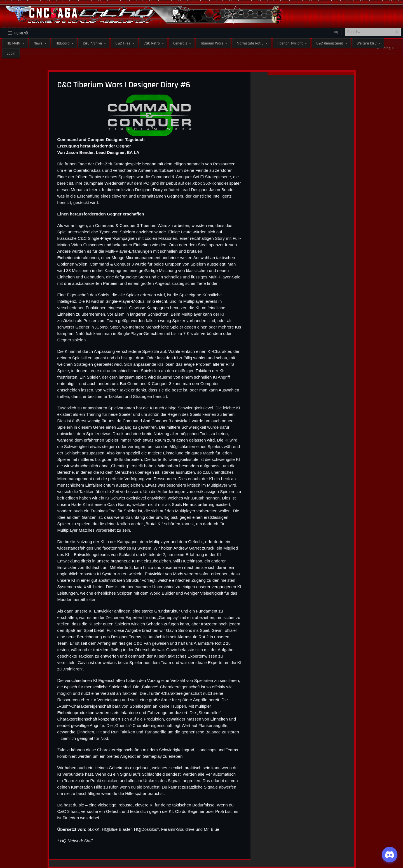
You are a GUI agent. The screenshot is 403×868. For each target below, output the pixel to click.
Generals (180, 43)
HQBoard (63, 43)
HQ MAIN (13, 43)
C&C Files (123, 43)
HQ (336, 32)
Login (11, 53)
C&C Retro (152, 43)
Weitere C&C (366, 43)
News (38, 43)
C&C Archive (92, 43)
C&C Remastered (330, 43)
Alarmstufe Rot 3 (250, 43)
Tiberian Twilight (290, 43)
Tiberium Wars (212, 43)
